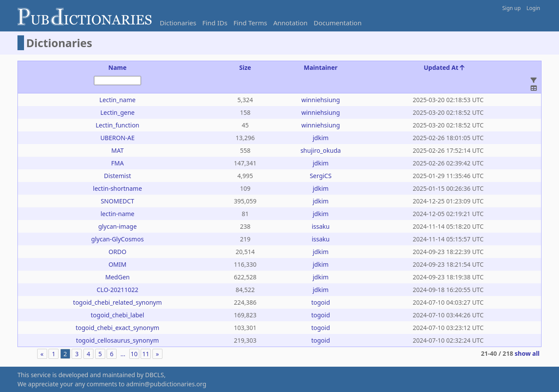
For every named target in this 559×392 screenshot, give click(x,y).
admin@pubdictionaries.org (166, 384)
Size (245, 67)
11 (146, 354)
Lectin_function (117, 125)
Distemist (117, 176)
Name (117, 67)
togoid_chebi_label (117, 315)
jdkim (321, 138)
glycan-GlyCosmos (117, 239)
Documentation (338, 23)
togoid (321, 302)
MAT (117, 150)
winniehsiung (321, 100)
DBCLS (154, 375)
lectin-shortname (117, 188)
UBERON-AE (118, 138)
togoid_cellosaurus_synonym (117, 340)
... (123, 354)
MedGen (117, 277)
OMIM (117, 264)
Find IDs (215, 23)
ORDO (118, 252)
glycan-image (117, 226)
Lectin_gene (118, 112)
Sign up (511, 8)
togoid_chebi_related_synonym (117, 302)
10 (134, 354)
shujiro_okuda (321, 150)
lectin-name (117, 214)
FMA (118, 163)
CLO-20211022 (117, 290)
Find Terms (250, 23)
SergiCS (321, 176)
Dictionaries (178, 23)
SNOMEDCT (118, 201)
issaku (321, 226)
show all (527, 353)
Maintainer (321, 67)
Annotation (291, 23)
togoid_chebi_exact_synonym (117, 328)
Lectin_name (117, 100)
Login (533, 8)
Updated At (444, 67)
